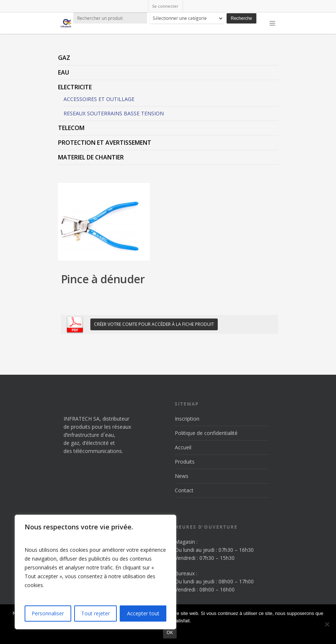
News (182, 476)
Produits (185, 462)
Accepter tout (143, 613)
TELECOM (71, 128)
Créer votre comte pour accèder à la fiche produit (154, 324)
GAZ (64, 58)
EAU (64, 72)
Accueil (183, 447)
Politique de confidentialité (206, 433)
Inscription (187, 419)
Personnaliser (48, 613)
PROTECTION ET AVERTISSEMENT (105, 143)
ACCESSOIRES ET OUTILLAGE (99, 99)
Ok (170, 633)
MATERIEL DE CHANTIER (91, 157)
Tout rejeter (95, 613)
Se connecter (165, 6)
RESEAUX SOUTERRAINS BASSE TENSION (114, 113)
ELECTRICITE (75, 87)
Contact (184, 490)
